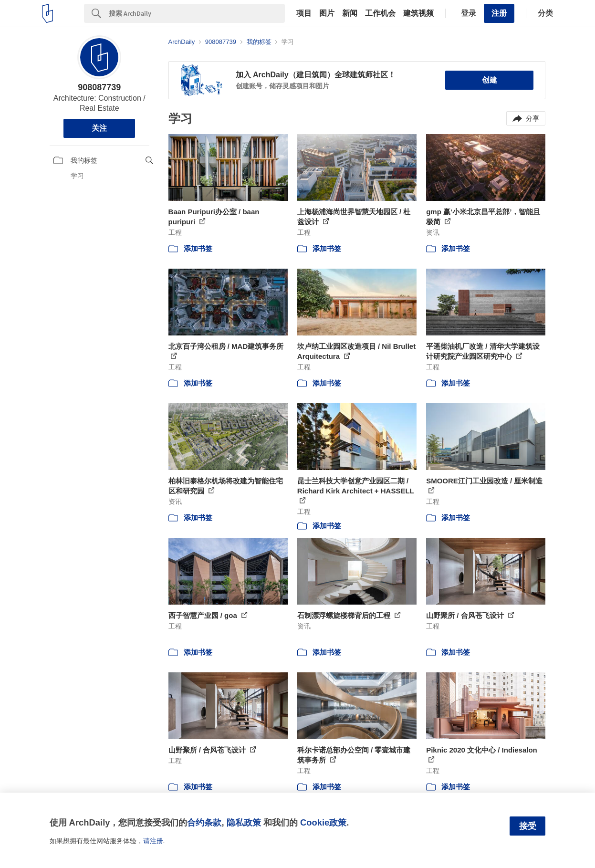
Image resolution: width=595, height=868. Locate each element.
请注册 (153, 841)
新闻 (350, 13)
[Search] (197, 13)
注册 (499, 13)
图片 (327, 13)
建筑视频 (418, 13)
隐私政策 (244, 822)
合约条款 (204, 822)
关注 (99, 128)
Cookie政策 (323, 822)
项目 (304, 13)
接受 (528, 826)
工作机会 (380, 13)
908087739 (99, 87)
